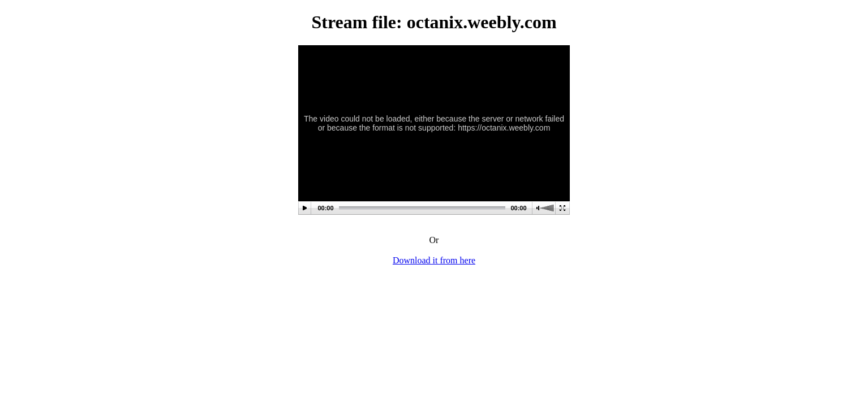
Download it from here (434, 260)
